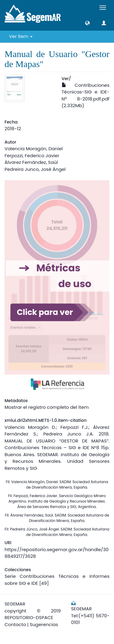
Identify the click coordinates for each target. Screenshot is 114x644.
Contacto (15, 624)
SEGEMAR (15, 604)
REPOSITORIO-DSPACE (29, 617)
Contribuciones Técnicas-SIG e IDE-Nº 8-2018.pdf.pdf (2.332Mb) (86, 95)
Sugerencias (44, 624)
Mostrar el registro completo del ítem (47, 407)
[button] (87, 23)
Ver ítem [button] (21, 36)
